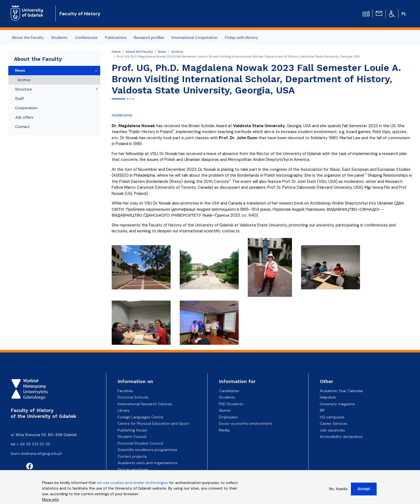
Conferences (86, 37)
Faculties (125, 391)
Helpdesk (328, 397)
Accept (364, 489)
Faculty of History (80, 14)
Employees (228, 417)
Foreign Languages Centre (140, 417)
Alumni (225, 410)
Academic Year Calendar (342, 391)
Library (124, 410)
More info (50, 499)
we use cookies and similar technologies (132, 483)
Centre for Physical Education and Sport (153, 423)
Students (59, 37)
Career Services (334, 423)
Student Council (132, 437)
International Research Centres (145, 404)
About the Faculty (28, 37)
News (162, 52)
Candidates (229, 391)
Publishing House (132, 430)
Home (116, 52)
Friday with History (241, 37)
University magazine (337, 404)
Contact (22, 127)
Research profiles (149, 37)
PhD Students (231, 404)
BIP (322, 410)
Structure (23, 89)
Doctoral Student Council (140, 443)
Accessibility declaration (341, 437)
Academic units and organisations (148, 463)
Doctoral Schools (133, 397)
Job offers (24, 117)
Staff (19, 98)
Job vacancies (332, 430)
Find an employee (133, 469)
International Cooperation (195, 37)
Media (224, 430)
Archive (177, 52)
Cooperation (26, 108)
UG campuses (332, 417)
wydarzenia (122, 115)
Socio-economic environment (245, 423)
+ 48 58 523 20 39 (33, 444)
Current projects (132, 456)
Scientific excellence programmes (147, 450)
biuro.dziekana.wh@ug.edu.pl (36, 453)
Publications (116, 37)
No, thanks (338, 489)
